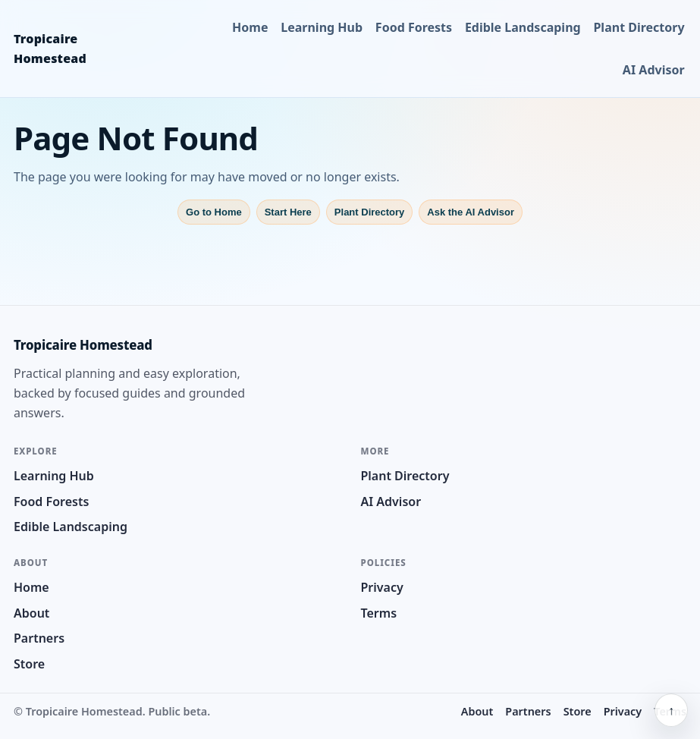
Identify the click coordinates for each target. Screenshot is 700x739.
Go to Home (214, 212)
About (31, 613)
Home (250, 27)
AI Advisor (654, 70)
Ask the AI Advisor (471, 212)
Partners (39, 638)
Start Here (288, 212)
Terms (379, 613)
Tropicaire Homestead (50, 49)
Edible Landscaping (523, 27)
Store (29, 664)
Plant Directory (639, 27)
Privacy (382, 587)
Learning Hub (322, 27)
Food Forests (414, 27)
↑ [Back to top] (671, 710)
